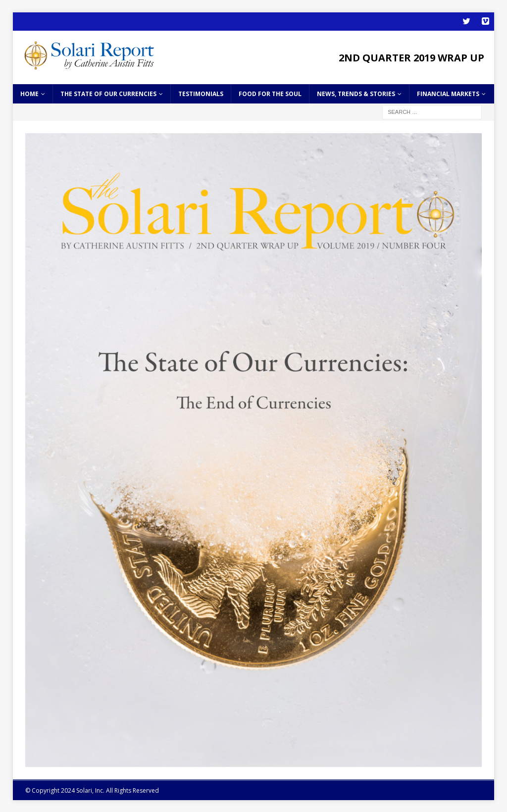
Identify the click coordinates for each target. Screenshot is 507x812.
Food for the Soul (270, 93)
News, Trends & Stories (356, 93)
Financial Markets (448, 93)
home (29, 93)
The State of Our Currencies (108, 93)
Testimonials (201, 93)
